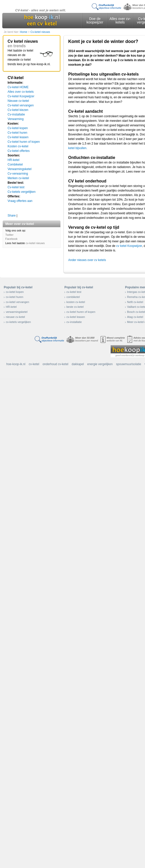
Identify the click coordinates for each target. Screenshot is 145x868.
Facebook (11, 239)
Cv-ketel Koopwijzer (21, 96)
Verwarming (16, 119)
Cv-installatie (16, 114)
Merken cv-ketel (18, 178)
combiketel (73, 297)
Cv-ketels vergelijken (22, 192)
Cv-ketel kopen (18, 128)
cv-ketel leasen (76, 317)
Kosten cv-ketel (18, 146)
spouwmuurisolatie (128, 364)
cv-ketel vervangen (17, 302)
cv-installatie (74, 322)
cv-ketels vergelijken (18, 322)
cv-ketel (34, 364)
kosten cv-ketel (76, 302)
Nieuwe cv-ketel (18, 101)
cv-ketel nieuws (35, 243)
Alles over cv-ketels (120, 20)
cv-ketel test (74, 292)
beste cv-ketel (75, 307)
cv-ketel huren (15, 297)
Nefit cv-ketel (135, 302)
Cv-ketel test (16, 187)
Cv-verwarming (18, 174)
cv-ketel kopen (15, 292)
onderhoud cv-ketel (55, 364)
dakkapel (78, 364)
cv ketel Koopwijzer (129, 246)
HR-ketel (14, 160)
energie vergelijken (100, 364)
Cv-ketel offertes (19, 151)
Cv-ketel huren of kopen (24, 142)
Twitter (9, 235)
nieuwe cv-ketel (15, 317)
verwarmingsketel (17, 312)
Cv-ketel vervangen (21, 105)
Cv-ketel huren (17, 133)
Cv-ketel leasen (18, 137)
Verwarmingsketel (20, 169)
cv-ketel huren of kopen (81, 312)
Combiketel (15, 165)
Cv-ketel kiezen (18, 110)
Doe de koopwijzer (95, 20)
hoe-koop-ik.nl (16, 364)
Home (24, 32)
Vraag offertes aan (20, 201)
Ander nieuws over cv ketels (87, 260)
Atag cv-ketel (135, 317)
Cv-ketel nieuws (40, 32)
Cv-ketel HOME (18, 87)
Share (12, 216)
